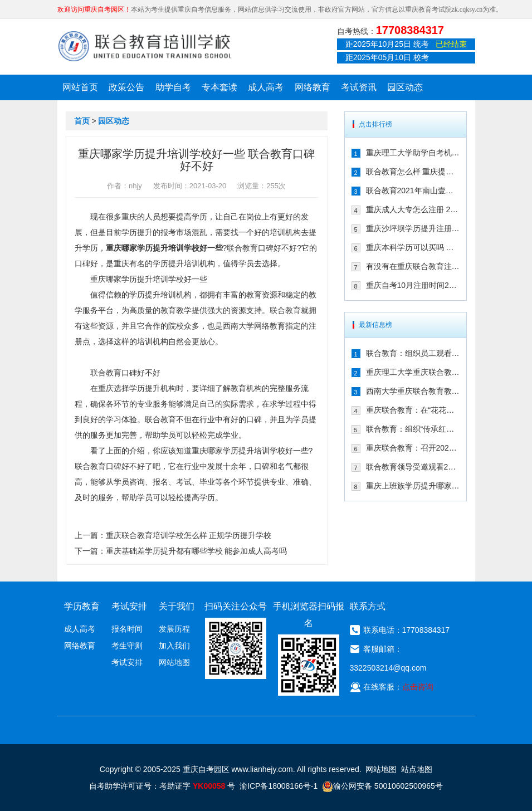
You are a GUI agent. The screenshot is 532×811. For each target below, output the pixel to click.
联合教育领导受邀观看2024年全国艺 (413, 467)
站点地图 (417, 769)
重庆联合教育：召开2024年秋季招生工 (413, 448)
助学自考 (173, 87)
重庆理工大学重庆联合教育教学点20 (413, 372)
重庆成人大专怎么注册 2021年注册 (413, 209)
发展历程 (174, 629)
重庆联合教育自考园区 (145, 46)
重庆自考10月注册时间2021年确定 (413, 285)
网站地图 (174, 662)
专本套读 (219, 87)
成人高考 (266, 87)
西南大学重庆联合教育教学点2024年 (413, 391)
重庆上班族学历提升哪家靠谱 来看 (413, 486)
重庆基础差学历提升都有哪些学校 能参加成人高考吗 (197, 551)
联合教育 (242, 248)
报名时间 (127, 629)
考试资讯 (359, 87)
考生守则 (127, 646)
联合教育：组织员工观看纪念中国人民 (413, 353)
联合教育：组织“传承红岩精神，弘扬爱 (413, 429)
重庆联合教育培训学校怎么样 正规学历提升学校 (189, 535)
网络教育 (313, 87)
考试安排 (127, 662)
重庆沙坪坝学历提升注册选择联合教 (413, 228)
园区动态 (405, 87)
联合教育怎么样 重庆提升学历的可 (413, 172)
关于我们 (177, 606)
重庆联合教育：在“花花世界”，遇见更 (413, 410)
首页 (82, 121)
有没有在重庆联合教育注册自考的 (413, 266)
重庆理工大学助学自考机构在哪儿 (413, 153)
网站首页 (80, 87)
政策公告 (126, 87)
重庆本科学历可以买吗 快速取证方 (413, 247)
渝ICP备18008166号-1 (279, 786)
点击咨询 (418, 687)
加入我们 (174, 646)
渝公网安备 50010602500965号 (382, 786)
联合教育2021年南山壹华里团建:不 (413, 190)
